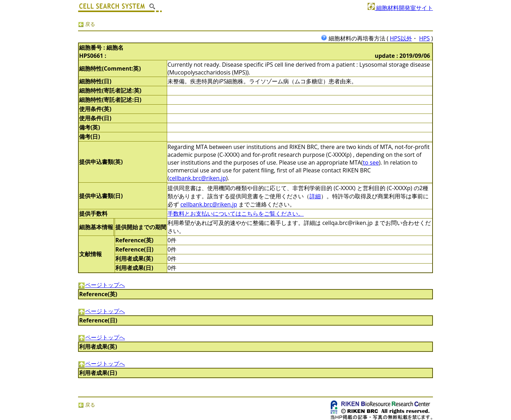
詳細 (315, 196)
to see (371, 162)
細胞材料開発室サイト (400, 8)
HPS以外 (401, 38)
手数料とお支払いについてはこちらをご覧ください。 (236, 214)
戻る (87, 24)
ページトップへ (101, 285)
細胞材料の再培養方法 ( (355, 38)
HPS (424, 38)
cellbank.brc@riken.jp (198, 178)
